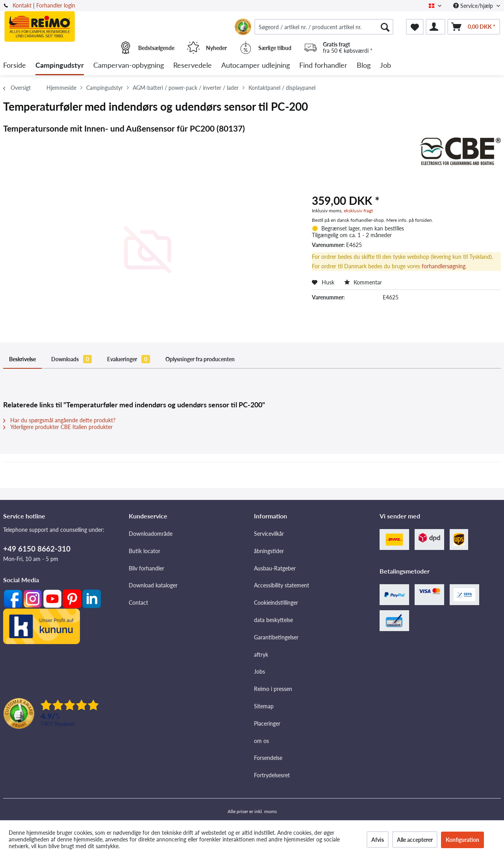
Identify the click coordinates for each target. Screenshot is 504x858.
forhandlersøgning (444, 266)
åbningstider (269, 551)
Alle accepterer (415, 840)
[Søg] (385, 27)
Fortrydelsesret (272, 775)
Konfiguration (462, 840)
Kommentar (363, 282)
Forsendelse (268, 758)
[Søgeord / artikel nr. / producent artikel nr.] (324, 27)
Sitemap (264, 706)
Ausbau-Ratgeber (275, 568)
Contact (138, 603)
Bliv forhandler (146, 568)
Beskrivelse (22, 359)
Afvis (378, 840)
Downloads (71, 359)
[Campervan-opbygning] (129, 66)
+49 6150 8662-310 (37, 549)
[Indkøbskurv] (474, 27)
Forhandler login (56, 5)
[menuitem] (324, 27)
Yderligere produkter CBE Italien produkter (58, 427)
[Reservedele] (193, 66)
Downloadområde (151, 534)
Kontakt (22, 5)
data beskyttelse (273, 620)
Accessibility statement (282, 585)
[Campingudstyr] (60, 66)
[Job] (385, 66)
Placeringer (267, 723)
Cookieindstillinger (276, 603)
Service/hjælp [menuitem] (474, 6)
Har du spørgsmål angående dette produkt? (59, 420)
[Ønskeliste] (415, 27)
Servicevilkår (269, 534)
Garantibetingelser (276, 637)
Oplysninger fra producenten (200, 359)
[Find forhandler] (323, 66)
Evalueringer (129, 359)
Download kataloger (153, 585)
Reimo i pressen (273, 689)
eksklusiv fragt (358, 211)
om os (261, 741)
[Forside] (15, 66)
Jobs (259, 671)
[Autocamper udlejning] (256, 66)
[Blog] (364, 66)
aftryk (261, 655)
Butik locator (145, 551)
